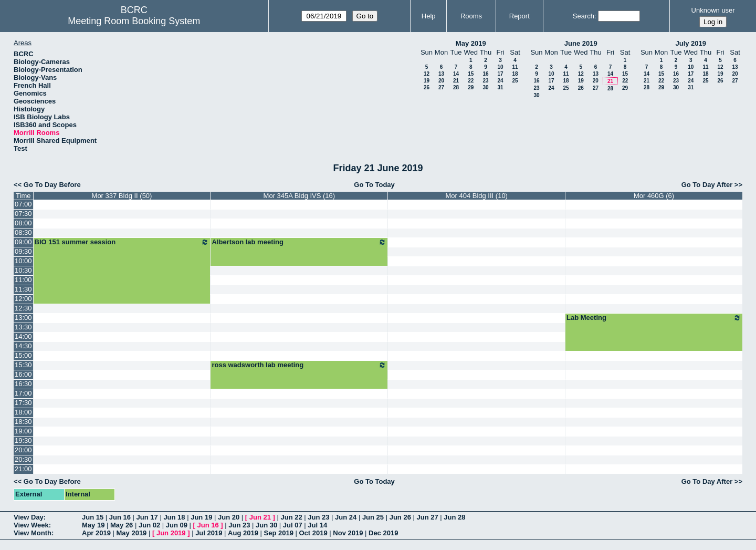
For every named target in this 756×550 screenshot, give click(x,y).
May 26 (122, 525)
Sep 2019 (279, 533)
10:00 (23, 261)
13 (441, 74)
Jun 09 (177, 525)
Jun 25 (373, 517)
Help (429, 16)
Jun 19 (201, 517)
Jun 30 (266, 525)
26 (427, 87)
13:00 (23, 318)
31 (500, 87)
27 (441, 87)
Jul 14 (317, 525)
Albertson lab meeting (299, 242)
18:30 (23, 422)
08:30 (23, 232)
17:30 (23, 403)
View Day (29, 517)
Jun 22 (291, 517)
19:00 (23, 431)
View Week (31, 525)
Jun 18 (174, 517)
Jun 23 (318, 517)
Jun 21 (260, 517)
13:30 (23, 327)
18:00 (23, 412)
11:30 (23, 289)
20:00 (23, 450)
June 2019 (581, 43)
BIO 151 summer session (122, 242)
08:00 (23, 223)
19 (427, 81)
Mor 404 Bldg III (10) (476, 196)
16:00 (23, 374)
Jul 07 (293, 525)
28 (456, 87)
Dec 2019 (383, 533)
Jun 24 (346, 517)
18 (515, 74)
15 (471, 74)
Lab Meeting (654, 318)
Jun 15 (93, 517)
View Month (33, 533)
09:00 (23, 242)
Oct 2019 (313, 533)
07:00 (23, 204)
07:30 (23, 214)
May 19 (93, 525)
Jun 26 (400, 517)
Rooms (471, 16)
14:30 (23, 346)
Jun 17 (147, 517)
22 (471, 81)
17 (500, 74)
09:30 (23, 251)
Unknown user (713, 10)
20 (441, 81)
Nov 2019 (348, 533)
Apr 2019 (96, 533)
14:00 (23, 336)
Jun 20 (229, 517)
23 (485, 81)
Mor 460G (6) (654, 196)
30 (485, 87)
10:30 (23, 270)
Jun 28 (454, 517)
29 (471, 87)
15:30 (23, 365)
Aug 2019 (243, 533)
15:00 (23, 355)
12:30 (23, 308)
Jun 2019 (171, 533)
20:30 (23, 459)
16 (485, 74)
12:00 (23, 299)
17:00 (23, 393)
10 (500, 67)
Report (519, 16)
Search (584, 16)
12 (427, 74)
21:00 (23, 469)
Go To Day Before (52, 185)
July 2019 (691, 43)
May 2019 (471, 43)
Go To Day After (707, 185)
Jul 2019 (209, 533)
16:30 (23, 384)
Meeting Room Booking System (134, 21)
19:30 (23, 440)
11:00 (23, 280)
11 (515, 67)
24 (500, 81)
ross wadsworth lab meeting (299, 365)
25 (515, 81)
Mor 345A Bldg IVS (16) (300, 196)
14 (456, 74)
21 (456, 81)
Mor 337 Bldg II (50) (122, 196)
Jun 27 (427, 517)
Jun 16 (120, 517)
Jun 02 (149, 525)
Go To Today (374, 185)
